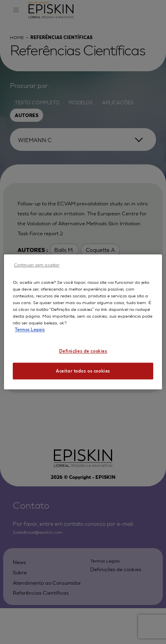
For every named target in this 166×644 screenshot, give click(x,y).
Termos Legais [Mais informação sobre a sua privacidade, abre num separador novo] (30, 330)
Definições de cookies (83, 351)
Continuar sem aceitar (37, 264)
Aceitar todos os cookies (83, 371)
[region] (83, 322)
